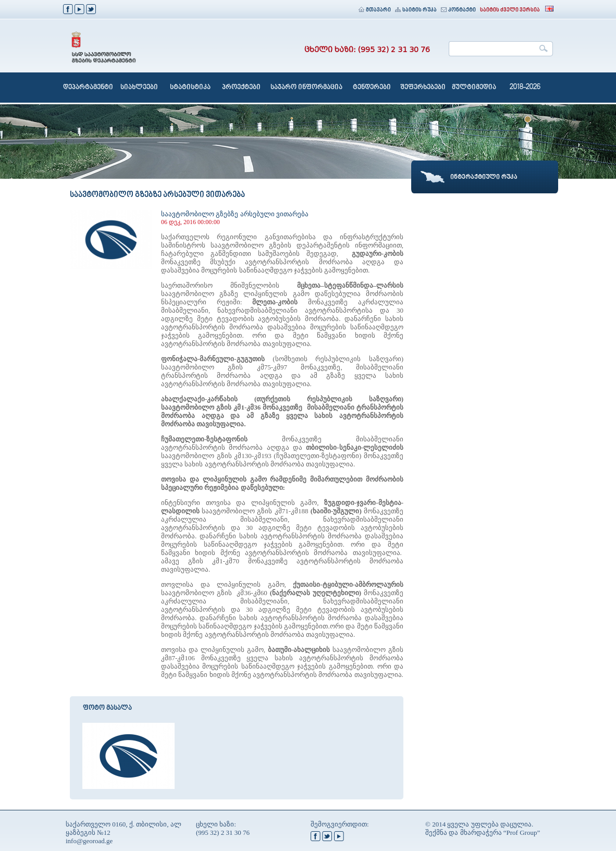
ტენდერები (372, 88)
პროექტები (241, 88)
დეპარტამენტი (88, 88)
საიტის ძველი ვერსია (510, 10)
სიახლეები (139, 88)
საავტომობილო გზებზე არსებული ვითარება (235, 214)
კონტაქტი (458, 10)
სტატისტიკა (190, 88)
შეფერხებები (423, 88)
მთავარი (375, 10)
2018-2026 (525, 88)
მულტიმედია (474, 88)
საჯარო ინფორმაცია (306, 88)
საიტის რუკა (416, 10)
